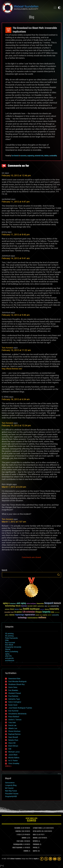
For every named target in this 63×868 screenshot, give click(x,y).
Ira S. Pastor (13, 761)
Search (58, 575)
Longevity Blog (11, 785)
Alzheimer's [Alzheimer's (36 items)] (13, 604)
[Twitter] (46, 859)
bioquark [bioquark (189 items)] (49, 603)
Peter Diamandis (11, 638)
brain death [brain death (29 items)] (30, 606)
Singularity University (13, 647)
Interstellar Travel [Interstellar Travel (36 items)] (9, 612)
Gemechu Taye (14, 699)
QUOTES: (35, 851)
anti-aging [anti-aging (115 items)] (21, 603)
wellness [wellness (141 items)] (42, 618)
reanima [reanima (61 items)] (12, 615)
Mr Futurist (9, 788)
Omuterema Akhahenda (17, 714)
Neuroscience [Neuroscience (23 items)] (57, 612)
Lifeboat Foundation (16, 859)
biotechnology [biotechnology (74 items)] (10, 606)
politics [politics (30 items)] (7, 615)
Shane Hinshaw (14, 731)
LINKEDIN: (18, 831)
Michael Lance (14, 752)
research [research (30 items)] (37, 615)
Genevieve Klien (14, 679)
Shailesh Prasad (15, 693)
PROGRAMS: (36, 845)
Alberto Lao (13, 728)
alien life (8, 656)
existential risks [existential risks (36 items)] (55, 606)
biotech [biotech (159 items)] (57, 603)
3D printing (9, 634)
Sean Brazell (13, 737)
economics (24, 156)
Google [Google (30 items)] (21, 609)
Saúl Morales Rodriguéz (17, 681)
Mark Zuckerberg (12, 652)
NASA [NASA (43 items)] (53, 612)
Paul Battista (13, 696)
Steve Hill (12, 743)
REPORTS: (36, 841)
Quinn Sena (13, 687)
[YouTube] (55, 859)
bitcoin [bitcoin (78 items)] (18, 606)
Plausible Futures (12, 794)
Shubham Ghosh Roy (16, 684)
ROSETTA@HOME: (17, 848)
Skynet (8, 649)
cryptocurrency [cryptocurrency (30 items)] (41, 606)
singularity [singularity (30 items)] (45, 615)
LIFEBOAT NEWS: (37, 828)
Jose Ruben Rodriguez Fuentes (20, 708)
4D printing (9, 636)
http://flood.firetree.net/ (12, 369)
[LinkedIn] (50, 859)
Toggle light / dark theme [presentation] (59, 8)
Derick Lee (12, 725)
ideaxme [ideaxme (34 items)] (47, 609)
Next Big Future (11, 791)
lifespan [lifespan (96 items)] (39, 612)
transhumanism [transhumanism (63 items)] (33, 618)
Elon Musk (9, 645)
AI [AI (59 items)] (9, 604)
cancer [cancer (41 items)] (35, 606)
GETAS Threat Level (31, 820)
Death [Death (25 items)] (49, 606)
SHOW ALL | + (8, 766)
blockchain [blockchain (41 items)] (24, 606)
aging (7, 654)
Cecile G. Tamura (15, 720)
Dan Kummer (13, 711)
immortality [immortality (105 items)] (54, 609)
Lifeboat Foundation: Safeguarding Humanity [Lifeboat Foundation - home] (26, 8)
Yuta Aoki (12, 723)
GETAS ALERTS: (37, 831)
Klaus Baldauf (14, 717)
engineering (31, 156)
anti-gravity (9, 658)
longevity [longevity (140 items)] (46, 612)
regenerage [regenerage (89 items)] (20, 615)
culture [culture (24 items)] (46, 606)
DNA (7, 640)
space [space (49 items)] (50, 615)
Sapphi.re (36, 859)
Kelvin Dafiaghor (15, 702)
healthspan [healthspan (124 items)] (35, 609)
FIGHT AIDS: (20, 841)
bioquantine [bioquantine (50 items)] (40, 603)
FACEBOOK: (17, 828)
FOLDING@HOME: (18, 845)
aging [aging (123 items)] (5, 603)
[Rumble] (59, 859)
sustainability (53, 156)
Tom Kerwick (15, 156)
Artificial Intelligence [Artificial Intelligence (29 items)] (31, 604)
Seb (10, 749)
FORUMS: (26, 851)
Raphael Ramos (14, 734)
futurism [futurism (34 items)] (17, 609)
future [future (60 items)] (12, 609)
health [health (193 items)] (26, 609)
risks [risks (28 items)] (41, 615)
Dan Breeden (13, 690)
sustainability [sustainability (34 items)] (55, 615)
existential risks (39, 156)
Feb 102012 (8, 30)
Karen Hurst (13, 705)
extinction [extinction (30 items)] (7, 609)
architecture (10, 660)
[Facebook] (42, 859)
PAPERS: (35, 848)
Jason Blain (13, 755)
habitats (46, 156)
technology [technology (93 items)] (22, 618)
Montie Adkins (14, 758)
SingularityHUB (11, 796)
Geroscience (10, 783)
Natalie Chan (13, 740)
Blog (32, 17)
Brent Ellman (13, 746)
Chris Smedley (14, 763)
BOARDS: (35, 838)
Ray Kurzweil (10, 643)
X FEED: (19, 835)
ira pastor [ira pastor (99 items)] (18, 612)
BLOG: (34, 835)
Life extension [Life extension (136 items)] (29, 612)
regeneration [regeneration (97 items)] (30, 615)
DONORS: (24, 838)
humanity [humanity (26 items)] (42, 609)
